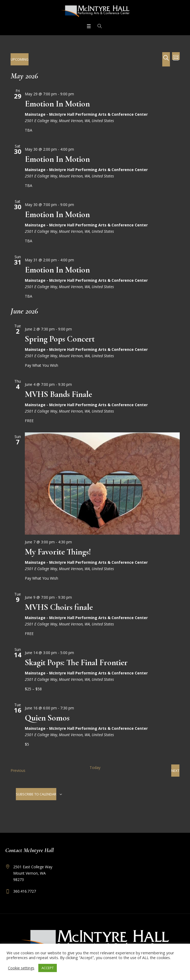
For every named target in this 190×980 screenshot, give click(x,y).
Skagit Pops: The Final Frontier (76, 662)
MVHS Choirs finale (59, 607)
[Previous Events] (18, 771)
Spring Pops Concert (60, 339)
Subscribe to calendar (36, 794)
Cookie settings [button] (21, 968)
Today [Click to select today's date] (95, 768)
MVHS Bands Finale (58, 394)
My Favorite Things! (58, 552)
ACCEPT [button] (48, 968)
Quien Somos (47, 718)
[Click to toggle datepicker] (20, 59)
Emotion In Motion (57, 104)
